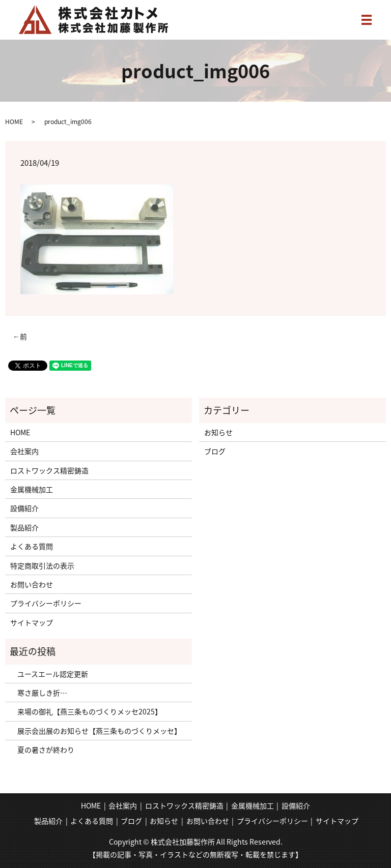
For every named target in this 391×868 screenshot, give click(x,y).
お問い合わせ (32, 584)
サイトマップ (32, 622)
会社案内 (24, 451)
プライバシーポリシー (46, 603)
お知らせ (218, 432)
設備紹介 (24, 508)
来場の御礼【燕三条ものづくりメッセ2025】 (86, 711)
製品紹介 (24, 527)
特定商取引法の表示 (42, 565)
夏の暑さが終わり (42, 750)
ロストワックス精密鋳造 (49, 470)
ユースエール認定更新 (49, 674)
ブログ (215, 451)
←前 (20, 336)
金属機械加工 (32, 489)
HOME (14, 122)
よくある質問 (32, 546)
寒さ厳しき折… (39, 693)
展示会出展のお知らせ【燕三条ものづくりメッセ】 (96, 731)
